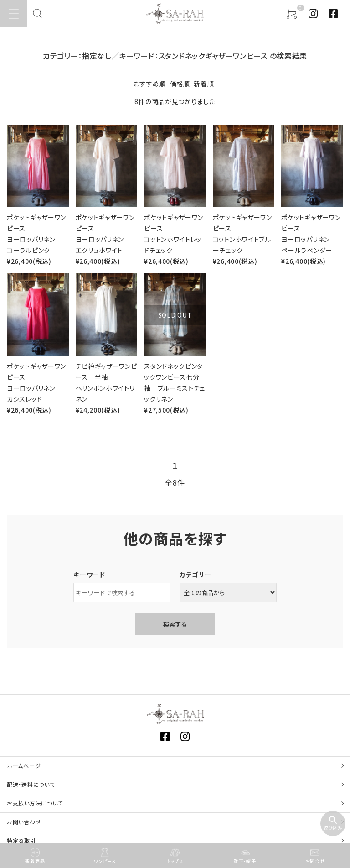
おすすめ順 (150, 84)
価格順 (180, 84)
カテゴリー (196, 575)
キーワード (89, 575)
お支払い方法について (35, 803)
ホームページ (24, 766)
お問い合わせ (24, 822)
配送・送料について (31, 784)
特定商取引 (21, 840)
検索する (175, 624)
